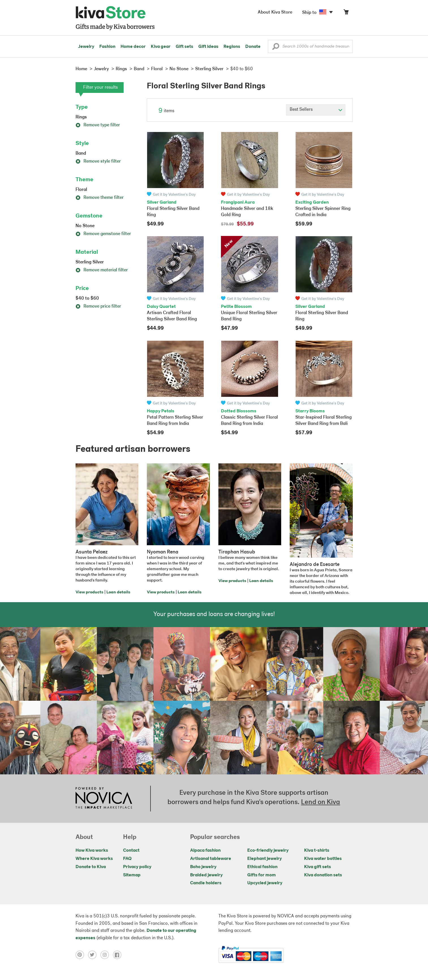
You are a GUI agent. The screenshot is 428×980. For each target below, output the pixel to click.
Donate (253, 47)
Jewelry (86, 47)
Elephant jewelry (264, 859)
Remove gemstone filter (103, 234)
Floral (81, 190)
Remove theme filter (100, 198)
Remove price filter (98, 306)
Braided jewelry (206, 875)
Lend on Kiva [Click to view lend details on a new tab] (321, 802)
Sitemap (132, 875)
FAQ (127, 859)
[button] (276, 48)
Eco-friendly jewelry (268, 851)
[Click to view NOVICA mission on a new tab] (104, 798)
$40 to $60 (87, 299)
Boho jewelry (203, 867)
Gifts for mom (262, 875)
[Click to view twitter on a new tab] (94, 955)
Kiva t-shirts (317, 851)
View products (89, 592)
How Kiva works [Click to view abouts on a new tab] (92, 851)
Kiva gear (161, 47)
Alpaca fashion (205, 851)
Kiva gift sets (318, 867)
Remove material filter (102, 270)
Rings (81, 117)
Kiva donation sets (323, 875)
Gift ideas (208, 47)
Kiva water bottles (323, 859)
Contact (131, 851)
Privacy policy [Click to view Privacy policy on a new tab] (137, 867)
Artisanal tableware (211, 859)
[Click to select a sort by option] (316, 110)
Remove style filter (98, 161)
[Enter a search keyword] (310, 46)
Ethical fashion (262, 867)
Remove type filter (98, 125)
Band (81, 154)
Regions (232, 47)
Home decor (133, 47)
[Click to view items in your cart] (346, 13)
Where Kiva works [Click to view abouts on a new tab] (94, 859)
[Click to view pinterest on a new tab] (82, 955)
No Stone (85, 226)
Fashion (107, 47)
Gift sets (184, 47)
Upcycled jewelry (265, 883)
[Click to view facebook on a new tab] (119, 955)
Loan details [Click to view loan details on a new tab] (118, 592)
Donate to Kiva (91, 867)
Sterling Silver (90, 262)
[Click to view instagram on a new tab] (107, 955)
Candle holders (206, 883)
